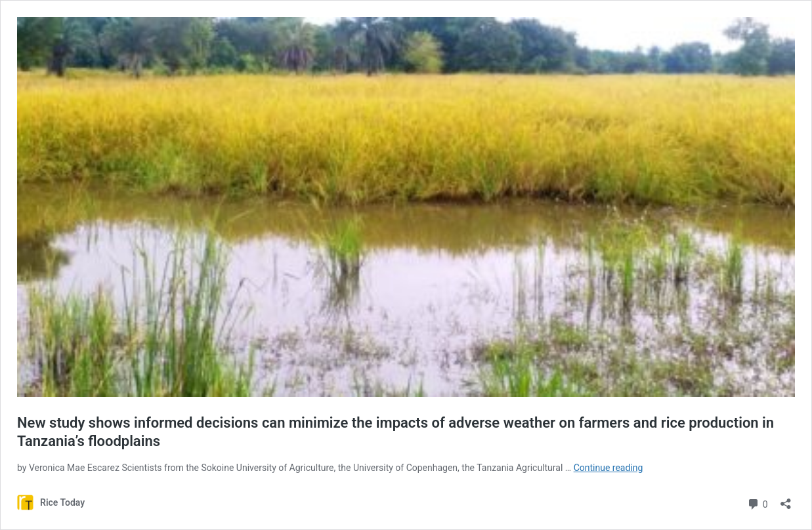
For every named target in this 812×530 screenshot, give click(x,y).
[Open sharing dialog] (786, 499)
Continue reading (609, 468)
